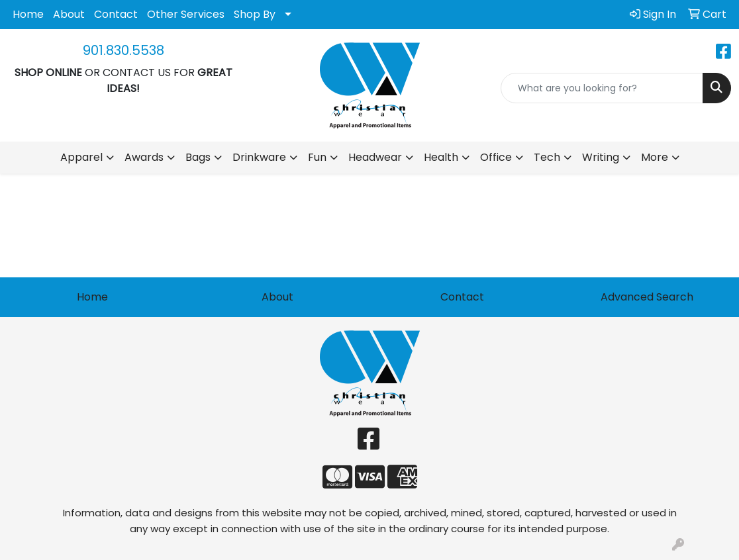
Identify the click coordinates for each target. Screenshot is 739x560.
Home (28, 14)
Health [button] (441, 157)
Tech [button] (547, 157)
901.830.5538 (123, 50)
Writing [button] (601, 157)
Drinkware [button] (259, 157)
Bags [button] (198, 157)
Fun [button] (317, 157)
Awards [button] (144, 157)
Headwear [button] (375, 157)
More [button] (655, 157)
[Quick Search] (602, 88)
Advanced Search (647, 297)
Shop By (255, 14)
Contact (116, 14)
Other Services (186, 14)
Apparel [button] (81, 157)
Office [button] (496, 157)
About (69, 14)
